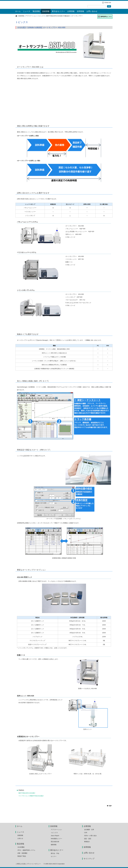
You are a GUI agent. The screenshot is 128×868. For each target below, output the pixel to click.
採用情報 (80, 11)
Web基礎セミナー (56, 839)
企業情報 (87, 826)
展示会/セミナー (57, 850)
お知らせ (20, 838)
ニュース (20, 832)
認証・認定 (88, 839)
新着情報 (20, 835)
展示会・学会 (55, 853)
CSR (86, 833)
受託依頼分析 (55, 842)
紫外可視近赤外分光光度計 (27, 793)
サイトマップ (89, 859)
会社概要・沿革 (89, 830)
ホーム (18, 11)
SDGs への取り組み (90, 836)
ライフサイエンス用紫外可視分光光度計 (31, 796)
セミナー (54, 856)
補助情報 (54, 845)
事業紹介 (87, 842)
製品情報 (20, 844)
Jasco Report (55, 836)
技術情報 (21, 16)
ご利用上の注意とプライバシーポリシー (28, 864)
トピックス (41, 16)
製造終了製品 (22, 856)
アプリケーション (31, 16)
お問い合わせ (92, 11)
